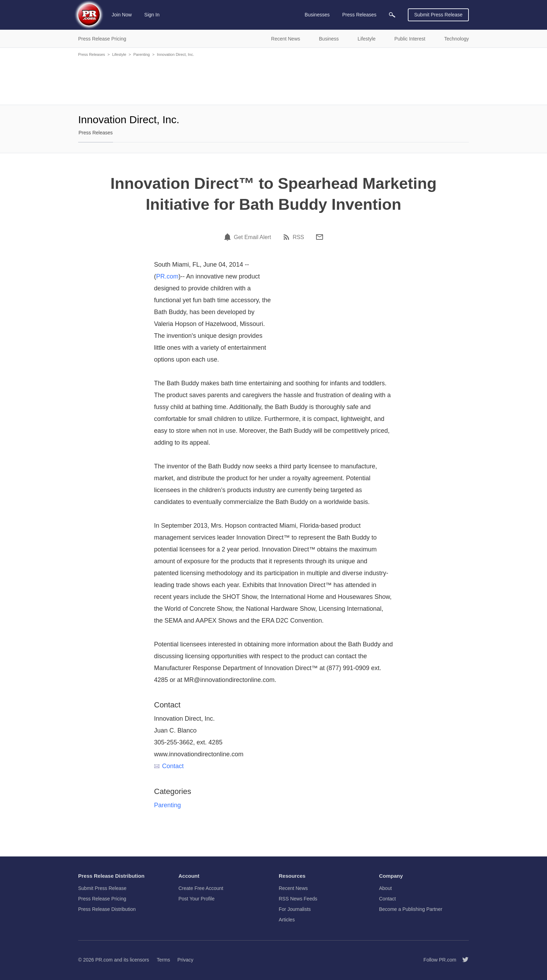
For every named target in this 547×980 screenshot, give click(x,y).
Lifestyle (119, 54)
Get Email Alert (252, 237)
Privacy (185, 960)
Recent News (293, 888)
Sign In (152, 15)
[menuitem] (392, 15)
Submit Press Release (438, 15)
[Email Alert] (228, 237)
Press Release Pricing (102, 899)
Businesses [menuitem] (317, 15)
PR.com (167, 276)
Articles (287, 920)
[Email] (320, 237)
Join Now (122, 15)
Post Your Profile (197, 899)
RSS (298, 237)
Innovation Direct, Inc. (175, 54)
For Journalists (295, 909)
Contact (169, 766)
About (386, 888)
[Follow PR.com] (463, 960)
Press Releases (92, 54)
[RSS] (287, 237)
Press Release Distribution (107, 909)
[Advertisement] (273, 80)
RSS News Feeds (298, 899)
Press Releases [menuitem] (359, 15)
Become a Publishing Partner (411, 909)
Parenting (141, 54)
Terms (163, 960)
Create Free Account (201, 888)
